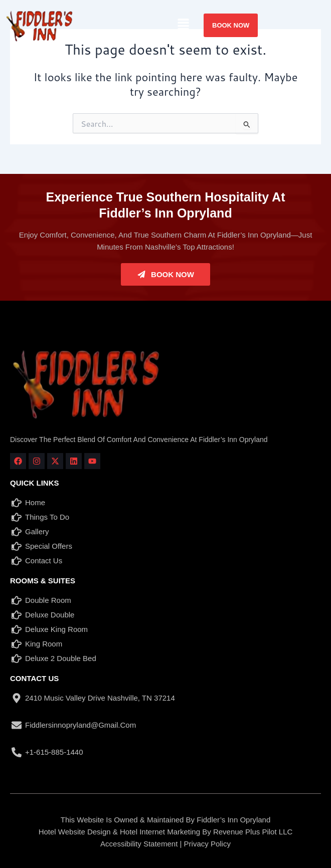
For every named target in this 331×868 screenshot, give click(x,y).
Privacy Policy (207, 844)
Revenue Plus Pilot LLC (253, 832)
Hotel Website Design (75, 832)
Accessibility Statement (139, 844)
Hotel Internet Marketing (160, 832)
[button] (184, 25)
